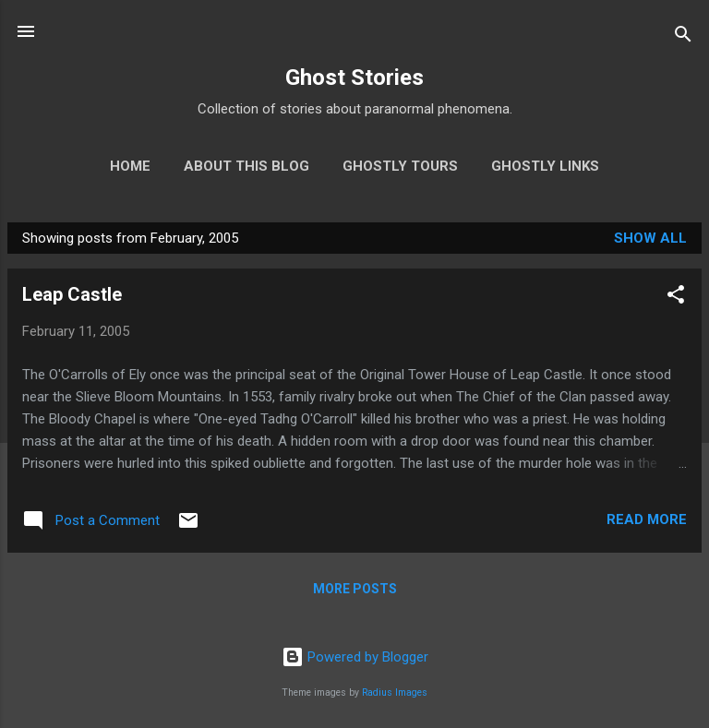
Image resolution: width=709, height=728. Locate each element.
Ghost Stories (354, 78)
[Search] (683, 37)
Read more (647, 519)
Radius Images (395, 692)
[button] (676, 298)
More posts (355, 589)
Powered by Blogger (355, 657)
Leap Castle (72, 294)
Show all (650, 238)
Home (130, 166)
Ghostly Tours (400, 166)
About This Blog (246, 166)
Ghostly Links (545, 166)
